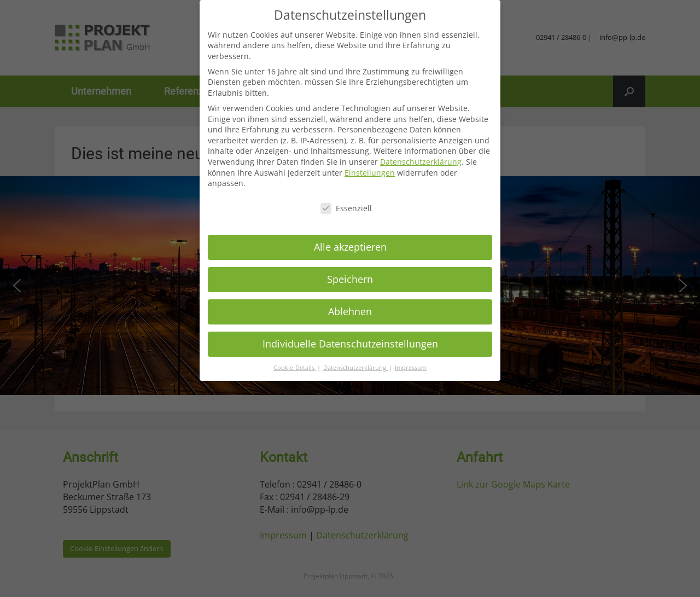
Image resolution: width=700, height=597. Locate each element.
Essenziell (346, 208)
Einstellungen (370, 173)
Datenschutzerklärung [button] (355, 368)
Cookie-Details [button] (295, 368)
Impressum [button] (411, 368)
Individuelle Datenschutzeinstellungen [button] (350, 344)
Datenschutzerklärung (421, 162)
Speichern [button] (350, 279)
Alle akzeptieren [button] (350, 247)
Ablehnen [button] (350, 311)
